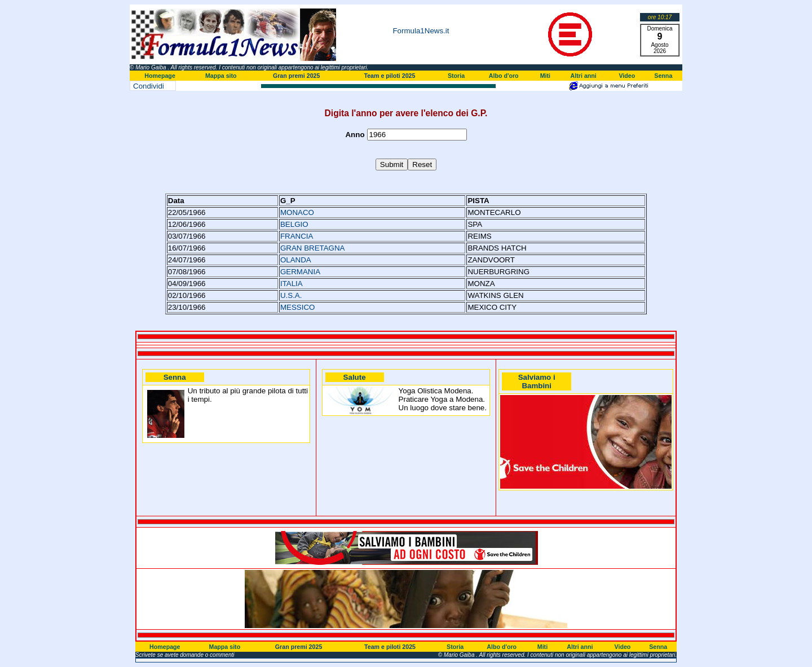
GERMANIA (300, 272)
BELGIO (294, 224)
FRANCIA (297, 236)
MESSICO (297, 307)
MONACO (297, 212)
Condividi (149, 86)
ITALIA (292, 284)
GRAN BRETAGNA (313, 248)
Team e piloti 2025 (389, 76)
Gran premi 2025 (297, 76)
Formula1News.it (421, 31)
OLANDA (296, 260)
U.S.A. (291, 295)
